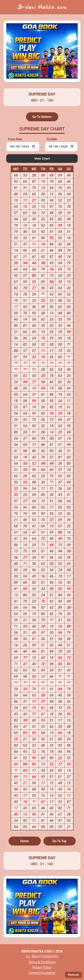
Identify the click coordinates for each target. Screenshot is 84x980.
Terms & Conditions (42, 962)
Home (25, 842)
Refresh (73, 975)
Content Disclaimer (42, 973)
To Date (52, 139)
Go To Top (59, 842)
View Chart (42, 159)
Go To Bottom (42, 117)
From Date (15, 139)
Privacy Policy (42, 967)
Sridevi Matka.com (42, 7)
